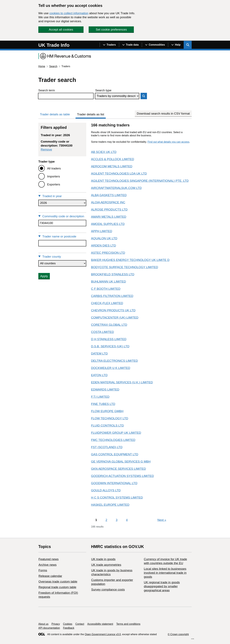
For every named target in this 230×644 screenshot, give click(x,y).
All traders (54, 168)
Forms (43, 570)
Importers (54, 176)
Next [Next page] (162, 520)
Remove (46, 150)
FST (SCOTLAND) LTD (107, 447)
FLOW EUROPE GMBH (107, 411)
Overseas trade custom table (58, 582)
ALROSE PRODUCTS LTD (109, 210)
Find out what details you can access (168, 142)
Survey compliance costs (108, 590)
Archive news (48, 565)
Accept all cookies (61, 30)
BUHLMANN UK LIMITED (109, 282)
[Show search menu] (188, 45)
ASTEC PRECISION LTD (108, 253)
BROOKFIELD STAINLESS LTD (113, 274)
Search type (103, 90)
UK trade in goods (103, 559)
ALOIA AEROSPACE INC (108, 202)
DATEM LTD (99, 354)
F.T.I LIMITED (100, 397)
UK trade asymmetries (106, 565)
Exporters (54, 184)
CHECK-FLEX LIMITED (107, 303)
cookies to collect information (69, 13)
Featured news (49, 559)
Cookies (68, 624)
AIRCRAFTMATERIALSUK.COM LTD (116, 188)
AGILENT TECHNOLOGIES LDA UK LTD (119, 174)
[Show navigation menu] (109, 45)
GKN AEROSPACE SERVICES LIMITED (119, 469)
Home (42, 66)
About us (43, 624)
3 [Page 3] (117, 520)
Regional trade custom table (57, 587)
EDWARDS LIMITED (105, 390)
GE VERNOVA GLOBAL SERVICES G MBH (121, 462)
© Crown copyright (178, 634)
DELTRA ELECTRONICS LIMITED (114, 361)
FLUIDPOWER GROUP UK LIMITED (116, 433)
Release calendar (50, 576)
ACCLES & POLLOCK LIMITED (113, 159)
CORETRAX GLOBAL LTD (109, 325)
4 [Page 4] (127, 520)
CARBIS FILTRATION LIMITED (112, 296)
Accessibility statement (100, 624)
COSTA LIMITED (102, 332)
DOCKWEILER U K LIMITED (111, 368)
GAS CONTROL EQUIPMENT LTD (115, 454)
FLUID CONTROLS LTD (107, 426)
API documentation (49, 628)
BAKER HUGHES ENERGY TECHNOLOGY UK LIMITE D (130, 260)
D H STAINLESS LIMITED (109, 339)
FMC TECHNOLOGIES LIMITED (113, 440)
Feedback (69, 628)
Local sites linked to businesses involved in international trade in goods (165, 573)
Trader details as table (55, 114)
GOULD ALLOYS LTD (106, 490)
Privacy (56, 624)
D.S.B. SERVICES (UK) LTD (110, 346)
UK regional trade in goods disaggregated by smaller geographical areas (162, 586)
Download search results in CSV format (163, 114)
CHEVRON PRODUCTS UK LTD (113, 310)
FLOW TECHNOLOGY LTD (110, 418)
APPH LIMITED (102, 231)
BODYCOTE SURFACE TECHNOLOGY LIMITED (125, 267)
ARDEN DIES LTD (103, 246)
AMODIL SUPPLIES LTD (108, 224)
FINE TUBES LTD (103, 404)
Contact (80, 624)
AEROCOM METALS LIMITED (112, 166)
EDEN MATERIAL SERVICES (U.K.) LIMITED (122, 382)
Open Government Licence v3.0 (103, 634)
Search (53, 66)
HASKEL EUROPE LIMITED (110, 505)
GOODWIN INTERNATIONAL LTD (114, 483)
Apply (44, 276)
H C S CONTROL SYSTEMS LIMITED (117, 498)
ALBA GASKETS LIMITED (109, 195)
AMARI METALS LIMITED (109, 217)
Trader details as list (91, 114)
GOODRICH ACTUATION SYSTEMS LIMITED (122, 476)
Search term (47, 90)
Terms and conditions (128, 624)
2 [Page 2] (106, 520)
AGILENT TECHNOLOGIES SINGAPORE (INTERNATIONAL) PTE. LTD (140, 181)
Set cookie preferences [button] (111, 30)
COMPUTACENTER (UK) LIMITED (115, 318)
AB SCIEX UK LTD (104, 152)
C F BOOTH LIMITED (106, 289)
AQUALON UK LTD (104, 238)
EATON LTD (99, 375)
